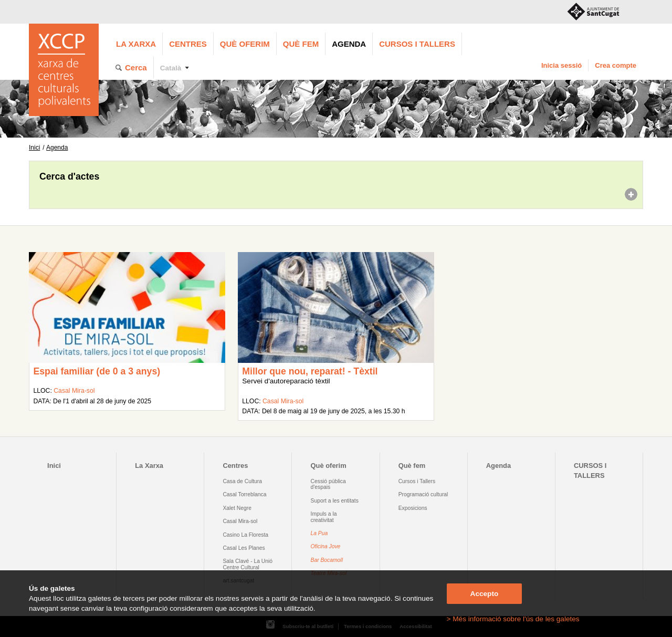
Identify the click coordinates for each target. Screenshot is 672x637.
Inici (34, 148)
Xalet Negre (237, 508)
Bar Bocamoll (327, 560)
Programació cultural (423, 494)
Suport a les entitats (335, 501)
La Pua (319, 533)
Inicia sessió (561, 65)
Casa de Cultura (242, 481)
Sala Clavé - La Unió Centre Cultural (248, 564)
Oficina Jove (326, 546)
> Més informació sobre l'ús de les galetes (513, 619)
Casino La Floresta (245, 535)
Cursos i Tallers (417, 481)
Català (171, 68)
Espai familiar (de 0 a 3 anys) (97, 371)
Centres (188, 44)
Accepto (485, 594)
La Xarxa (136, 44)
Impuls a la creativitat (324, 517)
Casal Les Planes (244, 548)
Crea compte (616, 65)
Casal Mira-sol (74, 391)
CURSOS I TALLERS (417, 44)
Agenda (349, 44)
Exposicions (413, 508)
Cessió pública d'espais (328, 484)
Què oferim (245, 44)
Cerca (136, 67)
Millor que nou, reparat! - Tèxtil (310, 371)
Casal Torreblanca (244, 494)
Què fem (301, 44)
